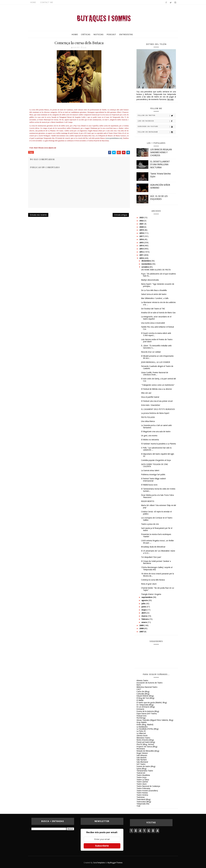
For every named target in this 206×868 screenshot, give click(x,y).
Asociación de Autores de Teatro (150, 683)
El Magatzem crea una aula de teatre (156, 432)
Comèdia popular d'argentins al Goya (156, 460)
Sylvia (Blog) (141, 769)
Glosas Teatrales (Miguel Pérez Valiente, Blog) (155, 720)
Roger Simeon (142, 753)
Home (33, 2)
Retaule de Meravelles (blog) (148, 751)
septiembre (147, 597)
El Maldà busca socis (149, 485)
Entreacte (140, 709)
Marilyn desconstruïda (150, 280)
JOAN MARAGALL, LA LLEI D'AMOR (156, 362)
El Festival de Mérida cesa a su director (157, 389)
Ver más (170, 99)
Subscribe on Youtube (157, 127)
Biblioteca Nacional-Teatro (147, 687)
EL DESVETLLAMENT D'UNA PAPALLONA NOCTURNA (160, 165)
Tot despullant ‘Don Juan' (151, 557)
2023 (142, 218)
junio (144, 607)
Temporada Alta (143, 804)
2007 (142, 632)
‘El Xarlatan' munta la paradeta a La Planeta (158, 444)
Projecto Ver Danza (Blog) (147, 747)
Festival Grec (142, 716)
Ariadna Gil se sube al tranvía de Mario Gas (158, 313)
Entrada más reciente (38, 215)
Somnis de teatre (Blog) (146, 766)
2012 (142, 252)
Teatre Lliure (141, 784)
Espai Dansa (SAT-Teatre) (147, 714)
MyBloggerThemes (115, 863)
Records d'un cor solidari (151, 352)
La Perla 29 (141, 731)
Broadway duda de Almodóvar (153, 547)
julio (144, 604)
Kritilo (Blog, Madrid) (145, 725)
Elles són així (146, 393)
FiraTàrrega (141, 718)
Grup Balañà (141, 722)
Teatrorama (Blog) (144, 802)
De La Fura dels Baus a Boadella (154, 290)
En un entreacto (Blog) (146, 707)
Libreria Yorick (142, 736)
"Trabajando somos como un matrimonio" (158, 385)
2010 (142, 258)
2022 (142, 221)
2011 (142, 255)
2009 (142, 625)
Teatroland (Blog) (144, 799)
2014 (142, 246)
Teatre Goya (141, 777)
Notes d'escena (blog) (145, 740)
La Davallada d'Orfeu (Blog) (148, 729)
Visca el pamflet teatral (150, 397)
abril (144, 613)
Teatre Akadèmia (143, 775)
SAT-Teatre (141, 764)
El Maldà (140, 700)
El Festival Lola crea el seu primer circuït (157, 401)
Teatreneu (141, 797)
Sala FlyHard (141, 760)
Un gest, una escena (149, 436)
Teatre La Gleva (143, 780)
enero (145, 622)
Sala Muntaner (142, 762)
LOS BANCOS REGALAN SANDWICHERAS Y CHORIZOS (161, 152)
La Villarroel (141, 733)
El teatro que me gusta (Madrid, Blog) (152, 703)
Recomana (141, 749)
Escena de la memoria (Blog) (148, 711)
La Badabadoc (142, 727)
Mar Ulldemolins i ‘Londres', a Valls (155, 298)
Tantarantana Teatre (145, 771)
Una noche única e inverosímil (153, 323)
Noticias (99, 34)
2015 (142, 243)
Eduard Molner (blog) (145, 696)
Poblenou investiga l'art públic (153, 475)
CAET (139, 689)
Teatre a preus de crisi (150, 524)
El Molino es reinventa (150, 440)
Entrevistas (126, 34)
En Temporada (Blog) (145, 705)
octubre (145, 267)
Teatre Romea (142, 793)
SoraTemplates (99, 863)
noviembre (147, 264)
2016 (142, 239)
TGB (138, 806)
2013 (142, 249)
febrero (145, 619)
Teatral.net (141, 773)
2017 (142, 236)
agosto (145, 600)
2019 (142, 230)
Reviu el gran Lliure (149, 584)
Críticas (86, 34)
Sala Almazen (142, 755)
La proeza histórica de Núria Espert (155, 413)
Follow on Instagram (157, 132)
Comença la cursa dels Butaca (153, 580)
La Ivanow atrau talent (150, 470)
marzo (145, 616)
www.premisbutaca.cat (114, 138)
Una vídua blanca (148, 421)
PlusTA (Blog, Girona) (145, 744)
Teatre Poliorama (143, 788)
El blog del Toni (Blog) (145, 698)
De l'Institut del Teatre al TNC (153, 309)
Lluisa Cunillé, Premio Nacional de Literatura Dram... (155, 374)
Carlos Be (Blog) (143, 692)
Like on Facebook (157, 121)
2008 (142, 628)
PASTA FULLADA (148, 417)
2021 (142, 224)
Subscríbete (102, 846)
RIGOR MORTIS (148, 501)
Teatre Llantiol (142, 782)
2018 (142, 233)
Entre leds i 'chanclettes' (151, 405)
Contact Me (47, 2)
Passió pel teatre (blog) (146, 742)
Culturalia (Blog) (143, 694)
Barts (139, 685)
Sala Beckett (141, 758)
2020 (142, 227)
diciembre (146, 261)
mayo (144, 610)
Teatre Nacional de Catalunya (148, 786)
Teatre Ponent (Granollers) (147, 791)
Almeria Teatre (142, 681)
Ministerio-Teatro (143, 738)
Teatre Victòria (142, 795)
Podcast (111, 34)
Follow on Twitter (157, 116)
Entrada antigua (121, 215)
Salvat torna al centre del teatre (154, 294)
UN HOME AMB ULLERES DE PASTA (156, 270)
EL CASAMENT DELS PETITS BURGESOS (158, 409)
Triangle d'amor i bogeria (151, 594)
